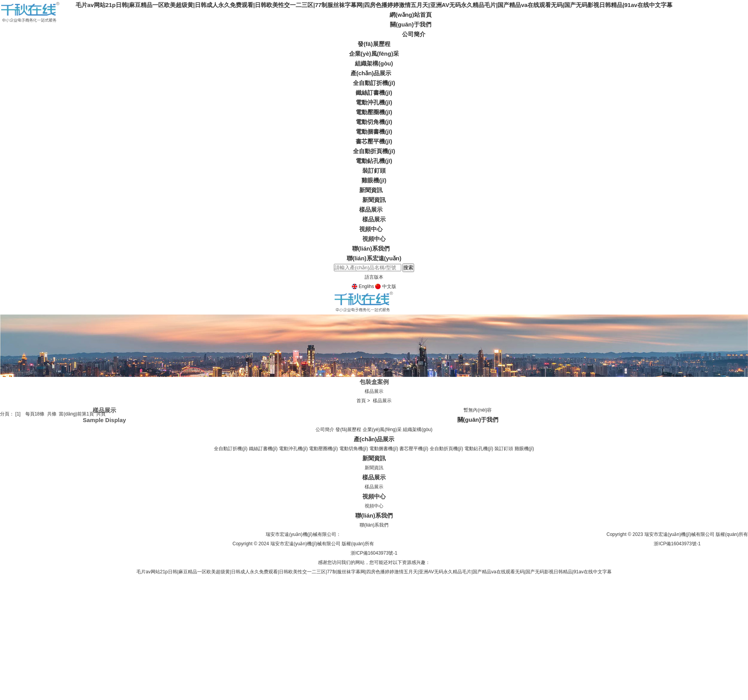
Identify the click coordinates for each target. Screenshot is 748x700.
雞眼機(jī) (374, 180)
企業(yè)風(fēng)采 (374, 54)
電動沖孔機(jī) (374, 102)
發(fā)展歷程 (374, 44)
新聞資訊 (371, 190)
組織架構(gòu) (374, 63)
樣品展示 (371, 209)
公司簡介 (414, 34)
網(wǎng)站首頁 (411, 15)
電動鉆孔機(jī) (374, 161)
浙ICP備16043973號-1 (677, 544)
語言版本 (374, 277)
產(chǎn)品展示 (371, 73)
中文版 (385, 286)
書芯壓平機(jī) (374, 141)
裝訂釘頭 (374, 171)
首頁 (361, 401)
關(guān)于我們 (411, 24)
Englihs (363, 286)
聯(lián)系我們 (371, 248)
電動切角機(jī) (374, 122)
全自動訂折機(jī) (374, 83)
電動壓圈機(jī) (374, 112)
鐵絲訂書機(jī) (374, 93)
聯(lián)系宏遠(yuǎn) (374, 258)
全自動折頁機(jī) (374, 151)
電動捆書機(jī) (374, 132)
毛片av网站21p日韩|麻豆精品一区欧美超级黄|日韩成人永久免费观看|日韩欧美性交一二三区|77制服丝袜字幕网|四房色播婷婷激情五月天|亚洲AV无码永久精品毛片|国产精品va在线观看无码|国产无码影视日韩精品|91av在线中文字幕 (374, 5)
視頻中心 (371, 229)
